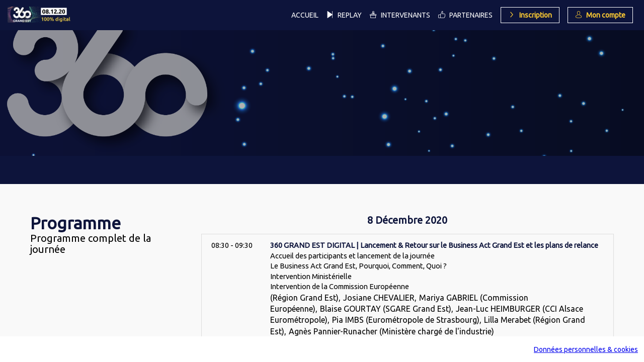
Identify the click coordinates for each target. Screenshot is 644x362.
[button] (530, 15)
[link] (305, 15)
